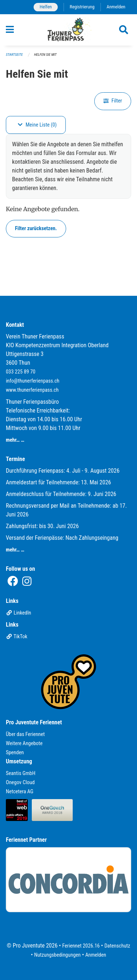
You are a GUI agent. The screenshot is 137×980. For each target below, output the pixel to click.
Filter (113, 101)
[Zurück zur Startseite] (68, 30)
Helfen (45, 7)
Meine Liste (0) (37, 125)
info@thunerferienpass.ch (33, 381)
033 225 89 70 (21, 372)
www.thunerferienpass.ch (32, 390)
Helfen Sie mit (45, 55)
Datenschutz (117, 946)
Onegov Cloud (20, 783)
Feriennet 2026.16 (81, 946)
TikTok (17, 637)
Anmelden (116, 7)
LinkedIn (18, 613)
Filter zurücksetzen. (36, 228)
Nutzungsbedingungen (58, 955)
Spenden (15, 753)
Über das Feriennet (25, 734)
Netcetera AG (20, 792)
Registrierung (82, 7)
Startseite (14, 55)
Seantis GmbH (21, 773)
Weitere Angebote (24, 743)
